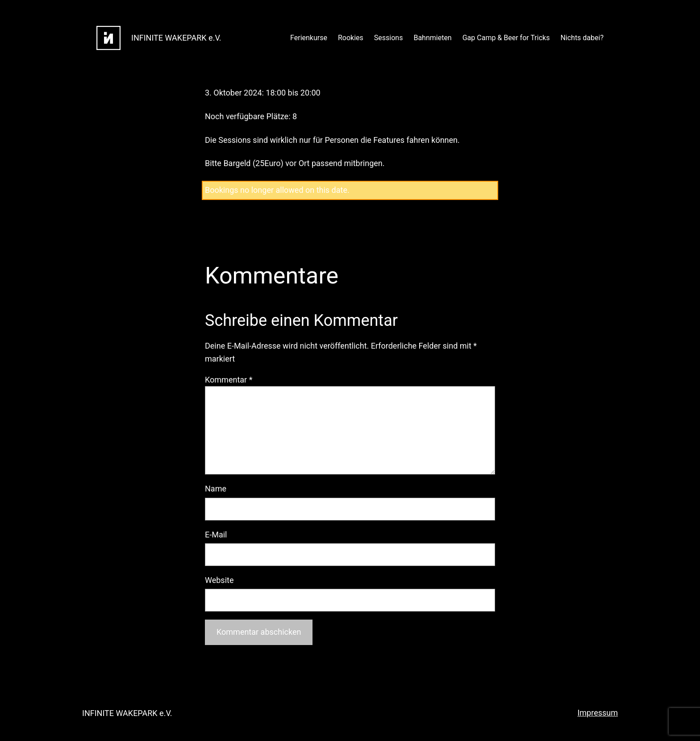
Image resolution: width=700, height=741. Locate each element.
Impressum (598, 713)
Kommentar (229, 380)
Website (219, 580)
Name (216, 489)
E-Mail (216, 535)
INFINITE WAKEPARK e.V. (176, 38)
